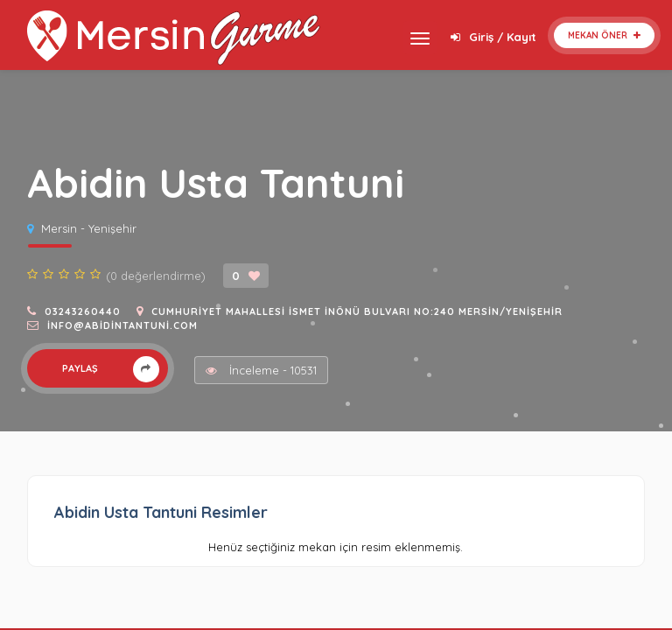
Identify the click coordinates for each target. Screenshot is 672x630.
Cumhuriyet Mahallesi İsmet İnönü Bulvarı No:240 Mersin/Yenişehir (357, 311)
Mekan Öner (604, 35)
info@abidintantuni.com (122, 325)
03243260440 (83, 311)
